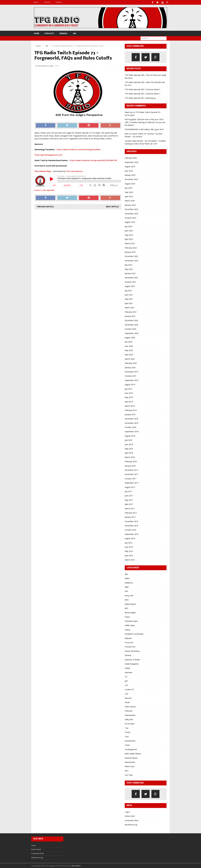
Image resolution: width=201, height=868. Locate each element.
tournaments (130, 741)
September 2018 (132, 431)
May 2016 (129, 551)
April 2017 (129, 504)
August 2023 (130, 222)
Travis (127, 745)
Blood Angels (130, 612)
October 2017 (130, 478)
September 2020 (132, 333)
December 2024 (131, 179)
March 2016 (130, 560)
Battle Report (130, 604)
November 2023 (131, 213)
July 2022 (128, 265)
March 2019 (130, 406)
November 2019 (131, 371)
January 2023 (130, 252)
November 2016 (131, 525)
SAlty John (129, 719)
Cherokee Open (131, 621)
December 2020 (131, 320)
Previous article (45, 206)
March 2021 (130, 307)
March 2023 (130, 243)
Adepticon (129, 582)
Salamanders (130, 715)
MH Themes (76, 865)
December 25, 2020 (46, 66)
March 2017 (130, 508)
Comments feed (131, 820)
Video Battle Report (133, 753)
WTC (127, 770)
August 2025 (130, 166)
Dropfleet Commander (134, 634)
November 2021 (131, 277)
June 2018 (129, 444)
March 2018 (130, 457)
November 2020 (131, 324)
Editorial (128, 638)
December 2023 (131, 209)
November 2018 (131, 423)
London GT (129, 689)
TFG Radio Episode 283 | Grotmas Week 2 (142, 89)
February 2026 (131, 158)
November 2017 (131, 474)
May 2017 (129, 500)
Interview (129, 672)
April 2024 (129, 196)
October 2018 (130, 427)
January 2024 (130, 205)
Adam (127, 578)
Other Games (130, 706)
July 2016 (128, 542)
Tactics (128, 732)
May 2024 (129, 192)
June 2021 (129, 295)
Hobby (127, 668)
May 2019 (129, 397)
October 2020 (130, 329)
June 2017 (129, 495)
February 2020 (131, 363)
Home (37, 33)
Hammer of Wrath (132, 659)
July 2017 (128, 491)
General (63, 33)
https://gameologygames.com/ (48, 155)
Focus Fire (129, 642)
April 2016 (129, 555)
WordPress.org (131, 824)
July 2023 (128, 226)
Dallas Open (130, 625)
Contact (47, 2)
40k (74, 33)
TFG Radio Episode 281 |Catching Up (140, 98)
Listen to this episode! (44, 190)
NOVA (127, 702)
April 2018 (129, 453)
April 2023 (129, 239)
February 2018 (131, 461)
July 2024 (128, 188)
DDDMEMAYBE (131, 129)
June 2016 (129, 547)
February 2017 (131, 512)
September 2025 (132, 162)
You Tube (129, 775)
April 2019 (129, 401)
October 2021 (130, 282)
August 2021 (130, 286)
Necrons (128, 698)
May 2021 (129, 299)
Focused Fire (130, 646)
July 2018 (128, 440)
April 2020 (129, 354)
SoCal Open (130, 723)
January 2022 (130, 273)
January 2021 (130, 316)
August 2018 (130, 435)
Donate (59, 2)
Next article (112, 206)
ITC (126, 676)
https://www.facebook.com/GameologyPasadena (79, 149)
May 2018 (129, 448)
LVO (126, 693)
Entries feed (130, 816)
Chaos (127, 616)
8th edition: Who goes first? (152, 129)
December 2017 (131, 470)
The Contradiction (75, 171)
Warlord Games (131, 758)
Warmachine (130, 762)
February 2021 (131, 312)
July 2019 (128, 388)
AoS (126, 591)
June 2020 (129, 346)
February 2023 (131, 247)
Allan (127, 587)
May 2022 (129, 269)
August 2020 (130, 337)
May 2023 (129, 235)
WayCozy (129, 112)
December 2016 (131, 521)
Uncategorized (131, 749)
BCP (127, 608)
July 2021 (128, 290)
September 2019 (132, 380)
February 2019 (131, 410)
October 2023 (130, 218)
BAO (127, 599)
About (36, 2)
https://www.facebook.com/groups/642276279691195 (93, 160)
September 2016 (132, 534)
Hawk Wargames (132, 664)
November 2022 (131, 260)
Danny (127, 629)
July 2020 (128, 342)
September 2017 (132, 483)
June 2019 (129, 393)
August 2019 (130, 384)
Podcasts (49, 33)
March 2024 (130, 200)
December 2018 (131, 418)
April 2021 (129, 303)
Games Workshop (132, 651)
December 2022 (131, 256)
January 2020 (130, 367)
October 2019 (130, 376)
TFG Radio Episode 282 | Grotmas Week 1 (142, 93)
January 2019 (130, 414)
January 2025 (130, 175)
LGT (126, 685)
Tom (127, 736)
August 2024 (130, 183)
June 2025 (129, 170)
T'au (127, 728)
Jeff (126, 681)
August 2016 (130, 538)
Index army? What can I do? (146, 143)
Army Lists (129, 595)
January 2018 (130, 465)
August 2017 (130, 487)
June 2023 (129, 230)
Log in (127, 811)
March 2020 (130, 359)
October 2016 (130, 530)
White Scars (130, 766)
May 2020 (129, 350)
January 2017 (130, 517)
